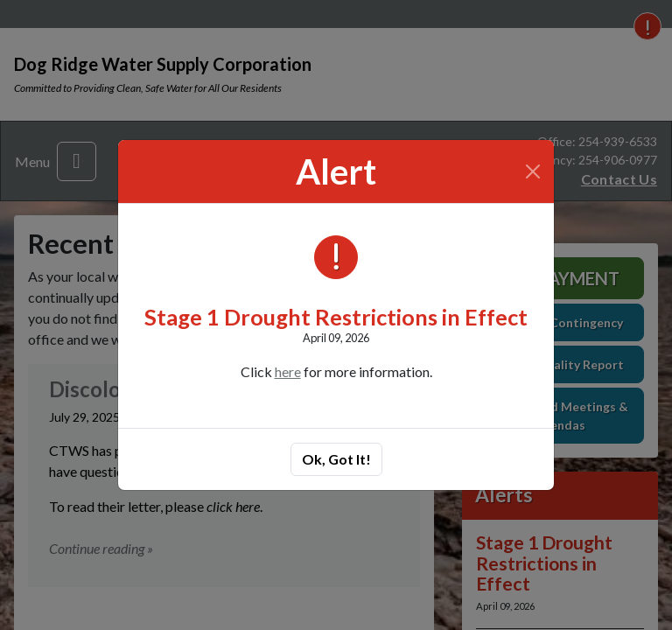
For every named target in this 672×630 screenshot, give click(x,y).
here (288, 371)
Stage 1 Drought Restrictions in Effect (336, 317)
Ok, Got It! (336, 459)
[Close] (533, 171)
